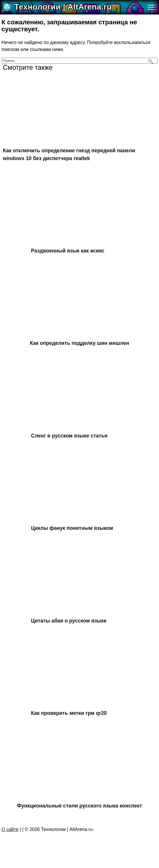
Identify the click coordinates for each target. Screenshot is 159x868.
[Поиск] (150, 61)
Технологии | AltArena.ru (63, 7)
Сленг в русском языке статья (69, 436)
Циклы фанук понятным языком (72, 528)
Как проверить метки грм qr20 (69, 713)
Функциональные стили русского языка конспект (80, 805)
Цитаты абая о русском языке (69, 620)
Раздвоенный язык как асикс (68, 251)
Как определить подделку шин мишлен (79, 343)
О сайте (10, 829)
